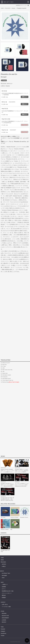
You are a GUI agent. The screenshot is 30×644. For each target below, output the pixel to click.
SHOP (2, 582)
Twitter (2, 627)
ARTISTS (4, 564)
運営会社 (4, 595)
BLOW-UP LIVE (5, 616)
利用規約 (4, 598)
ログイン (22, 5)
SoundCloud (3, 633)
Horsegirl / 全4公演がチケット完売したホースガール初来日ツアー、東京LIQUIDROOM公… (8, 485)
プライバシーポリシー (7, 593)
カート (26, 5)
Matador (14, 8)
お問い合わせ (5, 604)
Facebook (3, 629)
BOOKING (4, 613)
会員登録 (18, 5)
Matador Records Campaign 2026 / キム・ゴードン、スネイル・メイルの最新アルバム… (8, 471)
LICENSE (4, 620)
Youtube (3, 636)
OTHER (2, 611)
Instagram (3, 631)
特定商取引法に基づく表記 (8, 591)
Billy (11, 529)
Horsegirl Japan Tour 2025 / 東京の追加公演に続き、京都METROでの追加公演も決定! (7, 499)
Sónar (3, 578)
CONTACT (3, 602)
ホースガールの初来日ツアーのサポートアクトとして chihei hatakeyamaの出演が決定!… (22, 485)
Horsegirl (4, 80)
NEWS (2, 560)
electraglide (4, 575)
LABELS (4, 566)
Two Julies (3, 517)
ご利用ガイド (5, 584)
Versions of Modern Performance (17, 517)
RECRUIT (4, 622)
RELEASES (8, 8)
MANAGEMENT (5, 618)
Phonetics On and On (25, 517)
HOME (2, 8)
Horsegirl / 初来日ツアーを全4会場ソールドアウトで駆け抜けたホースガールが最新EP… (22, 471)
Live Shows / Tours (6, 573)
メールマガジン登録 (6, 607)
